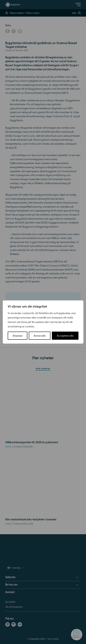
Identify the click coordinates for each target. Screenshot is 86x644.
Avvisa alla (40, 336)
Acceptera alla (65, 336)
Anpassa (18, 336)
